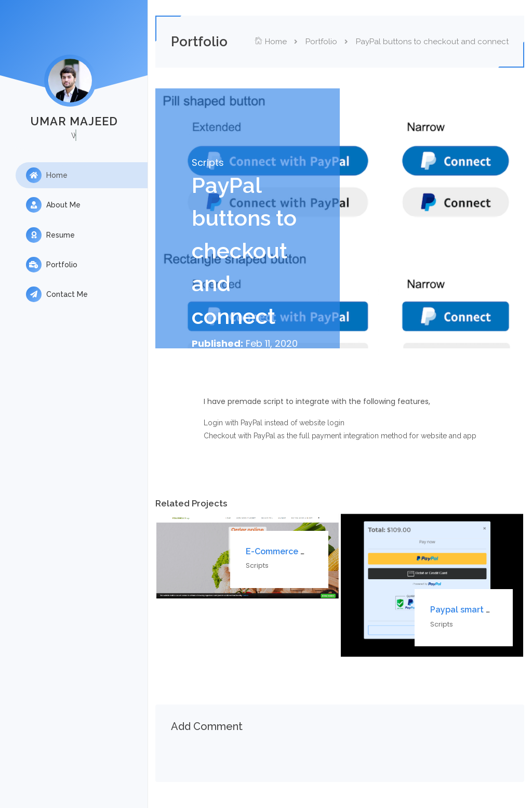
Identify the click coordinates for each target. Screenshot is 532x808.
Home (47, 175)
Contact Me (57, 296)
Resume (50, 236)
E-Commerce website (296, 551)
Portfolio (52, 266)
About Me (53, 205)
